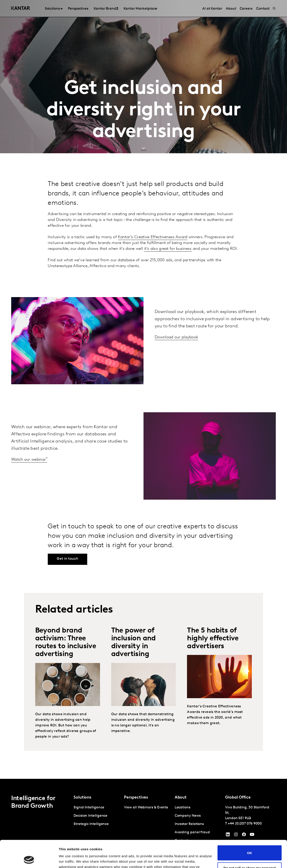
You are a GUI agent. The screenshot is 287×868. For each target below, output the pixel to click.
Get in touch (67, 559)
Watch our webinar (28, 460)
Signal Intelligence (89, 808)
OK (250, 827)
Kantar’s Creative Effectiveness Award (153, 237)
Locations (183, 808)
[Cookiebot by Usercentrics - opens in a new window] (29, 859)
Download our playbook (176, 337)
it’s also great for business (168, 249)
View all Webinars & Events (146, 808)
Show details (69, 859)
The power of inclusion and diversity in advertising (134, 643)
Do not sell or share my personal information (250, 844)
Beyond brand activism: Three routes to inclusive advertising (66, 643)
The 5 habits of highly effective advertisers (213, 639)
